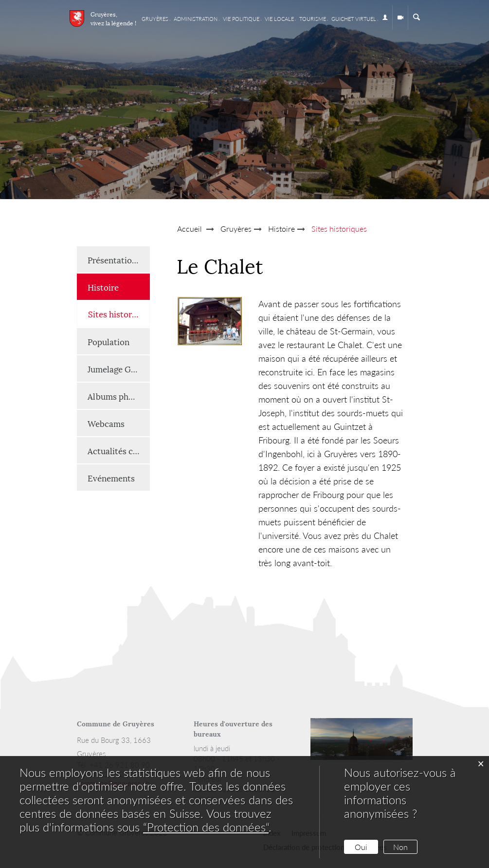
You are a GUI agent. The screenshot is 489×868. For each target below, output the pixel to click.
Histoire (103, 287)
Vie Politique (241, 19)
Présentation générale (119, 259)
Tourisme (313, 19)
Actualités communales (119, 450)
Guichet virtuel (354, 19)
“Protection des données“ (206, 827)
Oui (361, 847)
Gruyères (155, 19)
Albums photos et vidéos (119, 396)
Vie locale (279, 19)
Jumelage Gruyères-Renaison (119, 369)
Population (109, 341)
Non (400, 847)
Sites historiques (119, 313)
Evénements (111, 478)
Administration (196, 19)
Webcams (106, 423)
